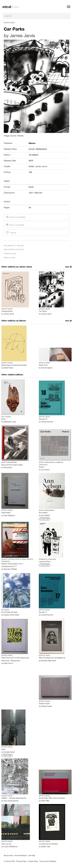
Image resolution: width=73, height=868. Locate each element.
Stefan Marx (8, 368)
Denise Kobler (44, 704)
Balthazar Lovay (10, 422)
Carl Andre (45, 470)
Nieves (23, 321)
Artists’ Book (9, 23)
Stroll (3, 419)
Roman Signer (47, 368)
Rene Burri (8, 468)
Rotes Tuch (43, 365)
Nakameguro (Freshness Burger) (14, 365)
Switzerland (41, 149)
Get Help (32, 856)
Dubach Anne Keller (11, 615)
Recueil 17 (43, 612)
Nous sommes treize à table (12, 465)
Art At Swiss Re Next (9, 612)
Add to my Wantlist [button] (15, 225)
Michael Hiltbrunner (49, 661)
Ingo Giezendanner (11, 801)
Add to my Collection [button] (16, 217)
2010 (31, 161)
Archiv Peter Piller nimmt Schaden (52, 798)
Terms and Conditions (48, 862)
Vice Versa (20, 250)
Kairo (3, 750)
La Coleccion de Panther (48, 844)
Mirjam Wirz (46, 847)
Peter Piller (45, 801)
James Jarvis (22, 36)
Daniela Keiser (9, 752)
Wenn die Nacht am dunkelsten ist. (52, 658)
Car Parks (43, 311)
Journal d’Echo (45, 562)
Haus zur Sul (6, 844)
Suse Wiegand (9, 516)
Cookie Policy (33, 862)
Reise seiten (6, 513)
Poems (42, 467)
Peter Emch (8, 664)
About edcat (8, 856)
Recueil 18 (43, 419)
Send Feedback (21, 856)
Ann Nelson (43, 513)
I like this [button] (11, 233)
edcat (14, 254)
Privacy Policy (21, 862)
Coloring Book (7, 311)
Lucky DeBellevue (11, 847)
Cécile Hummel (47, 422)
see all (68, 267)
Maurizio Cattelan (10, 569)
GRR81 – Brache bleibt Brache (14, 798)
